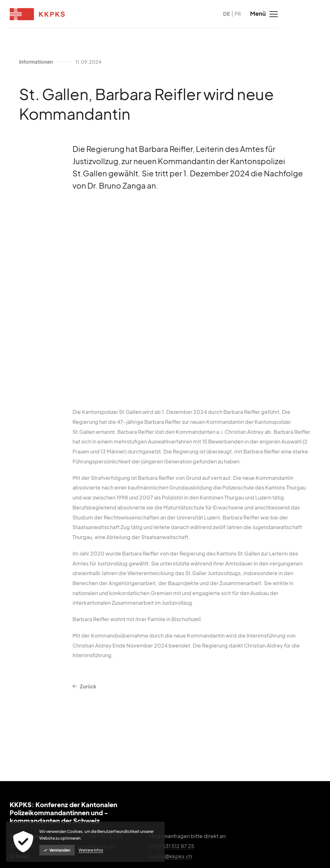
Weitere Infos (91, 850)
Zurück (87, 691)
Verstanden (57, 850)
